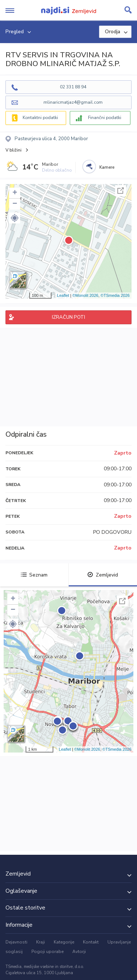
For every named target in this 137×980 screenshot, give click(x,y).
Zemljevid (103, 575)
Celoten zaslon (121, 191)
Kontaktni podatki (40, 118)
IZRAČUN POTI (68, 317)
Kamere (107, 167)
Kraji (41, 942)
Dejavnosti (16, 942)
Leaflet (63, 295)
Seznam (34, 575)
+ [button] (15, 193)
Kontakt (91, 942)
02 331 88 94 (73, 87)
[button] (15, 218)
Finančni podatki (105, 118)
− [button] (15, 204)
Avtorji (79, 952)
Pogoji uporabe (47, 952)
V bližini (14, 150)
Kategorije (64, 942)
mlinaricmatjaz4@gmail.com (73, 102)
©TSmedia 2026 (115, 295)
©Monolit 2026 (85, 295)
